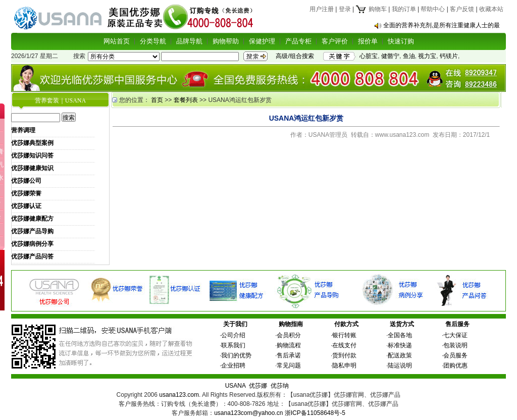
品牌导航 (189, 41)
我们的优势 (236, 355)
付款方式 (346, 324)
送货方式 (402, 324)
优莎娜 (258, 386)
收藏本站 (491, 9)
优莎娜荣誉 (26, 193)
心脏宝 (369, 56)
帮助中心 (433, 9)
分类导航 (153, 41)
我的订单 (404, 9)
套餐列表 (186, 100)
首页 (157, 100)
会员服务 (455, 355)
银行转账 (344, 335)
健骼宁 (390, 56)
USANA (236, 386)
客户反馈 (462, 9)
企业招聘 (233, 365)
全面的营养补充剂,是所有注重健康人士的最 (442, 25)
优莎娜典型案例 (32, 143)
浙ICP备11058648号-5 (315, 413)
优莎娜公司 (26, 181)
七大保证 (455, 335)
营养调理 (23, 130)
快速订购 (401, 41)
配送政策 (400, 355)
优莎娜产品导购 (32, 231)
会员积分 (289, 335)
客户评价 (335, 41)
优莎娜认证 (26, 206)
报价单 (368, 41)
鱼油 (409, 56)
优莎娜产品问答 (32, 256)
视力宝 (427, 56)
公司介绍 (233, 335)
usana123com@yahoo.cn (248, 413)
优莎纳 (280, 386)
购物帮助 (226, 41)
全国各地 (400, 335)
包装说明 (455, 345)
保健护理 (262, 41)
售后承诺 (289, 355)
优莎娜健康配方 (32, 219)
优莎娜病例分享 (32, 244)
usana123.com (179, 395)
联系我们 (233, 345)
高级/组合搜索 (295, 56)
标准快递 (400, 345)
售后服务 (457, 324)
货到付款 (344, 355)
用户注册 (322, 9)
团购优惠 (455, 365)
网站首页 (117, 41)
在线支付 (344, 345)
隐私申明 (344, 365)
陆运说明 (400, 365)
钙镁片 (449, 56)
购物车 (371, 9)
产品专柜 (298, 41)
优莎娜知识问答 (32, 155)
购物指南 (291, 324)
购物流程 (289, 345)
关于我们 (235, 324)
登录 (345, 9)
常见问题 (289, 365)
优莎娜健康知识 (32, 168)
